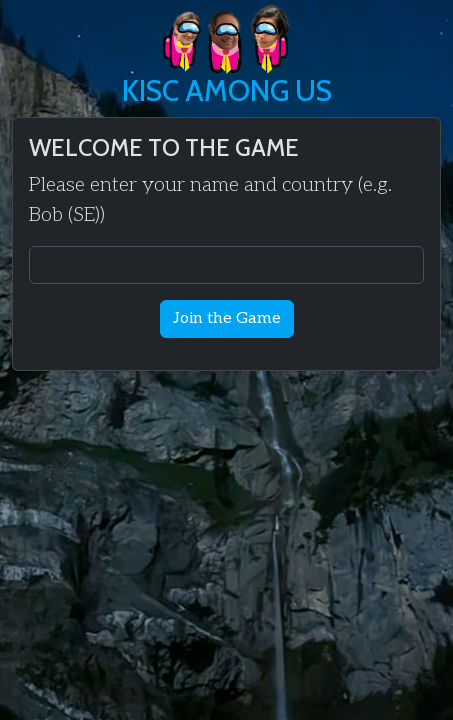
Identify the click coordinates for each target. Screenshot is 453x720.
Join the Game (227, 318)
